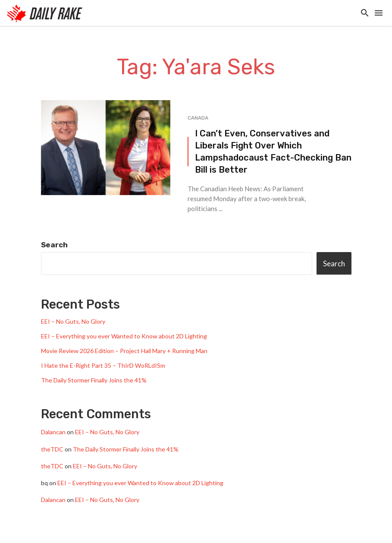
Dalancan (53, 432)
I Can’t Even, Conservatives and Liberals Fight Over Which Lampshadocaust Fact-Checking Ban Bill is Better (273, 152)
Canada (198, 118)
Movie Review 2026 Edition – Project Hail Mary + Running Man (124, 351)
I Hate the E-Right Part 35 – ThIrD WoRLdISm (103, 365)
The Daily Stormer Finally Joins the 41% (94, 380)
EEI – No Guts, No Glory (73, 321)
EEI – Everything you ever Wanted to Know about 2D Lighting (124, 336)
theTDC (52, 449)
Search (54, 245)
